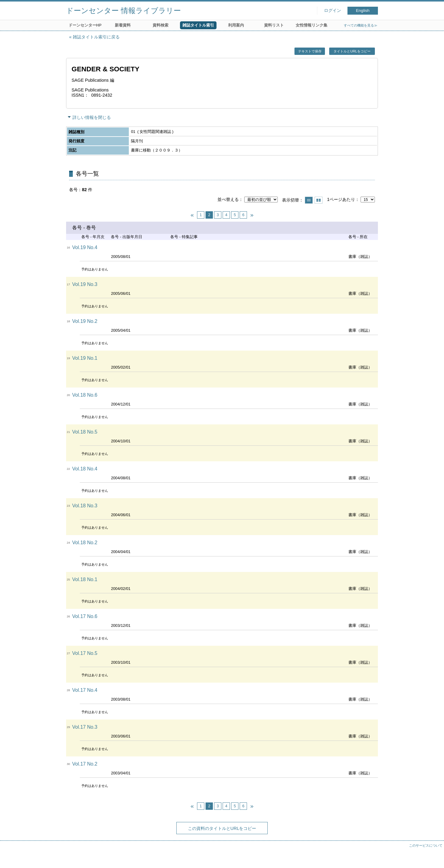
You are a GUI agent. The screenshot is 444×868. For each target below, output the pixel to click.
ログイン (333, 11)
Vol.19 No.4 (85, 247)
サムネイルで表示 (319, 200)
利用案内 (236, 25)
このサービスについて (426, 845)
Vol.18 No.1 (85, 579)
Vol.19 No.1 (85, 358)
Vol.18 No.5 (85, 432)
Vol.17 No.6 (85, 616)
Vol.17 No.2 (85, 764)
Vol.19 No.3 (85, 284)
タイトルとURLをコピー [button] (352, 51)
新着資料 (123, 25)
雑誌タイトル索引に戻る (96, 37)
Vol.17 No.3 (85, 727)
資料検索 (160, 25)
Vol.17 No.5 (85, 653)
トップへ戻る (433, 857)
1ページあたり (341, 199)
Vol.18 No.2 (85, 543)
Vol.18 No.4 (85, 469)
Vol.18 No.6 (85, 395)
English (363, 11)
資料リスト (274, 25)
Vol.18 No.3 (85, 506)
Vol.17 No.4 (85, 690)
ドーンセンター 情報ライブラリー (123, 11)
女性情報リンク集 (312, 25)
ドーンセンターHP (85, 25)
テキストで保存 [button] (310, 51)
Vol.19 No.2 (85, 321)
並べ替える (228, 199)
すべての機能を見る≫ (361, 25)
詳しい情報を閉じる (92, 117)
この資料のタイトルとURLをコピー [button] (222, 828)
